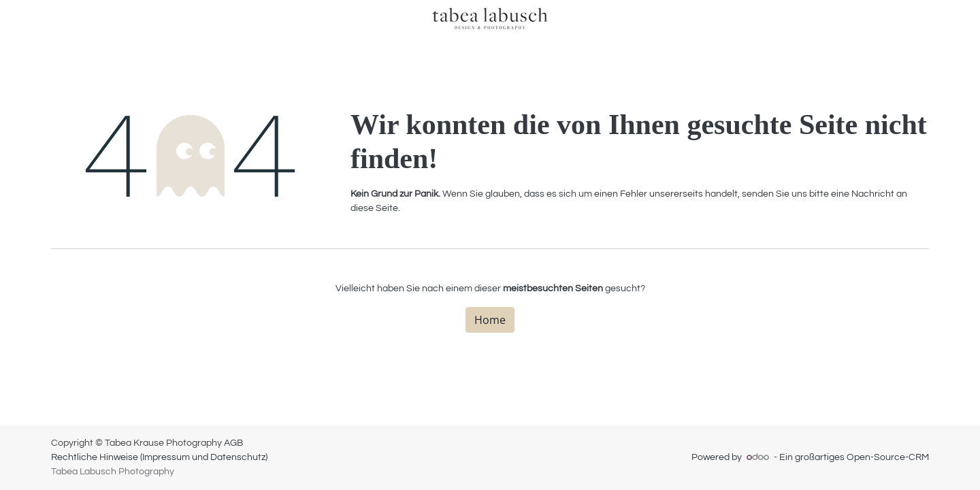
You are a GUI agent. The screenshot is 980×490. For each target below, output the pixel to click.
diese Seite (374, 208)
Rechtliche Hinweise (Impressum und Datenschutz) (159, 457)
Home (490, 320)
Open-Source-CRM (888, 457)
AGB (233, 443)
